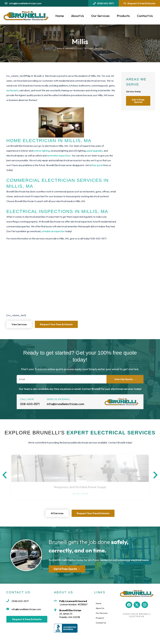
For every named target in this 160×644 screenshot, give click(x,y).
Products (123, 16)
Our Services (100, 16)
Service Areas (133, 91)
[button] (5, 475)
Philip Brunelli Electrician (75, 48)
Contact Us (145, 16)
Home (60, 16)
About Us (77, 16)
